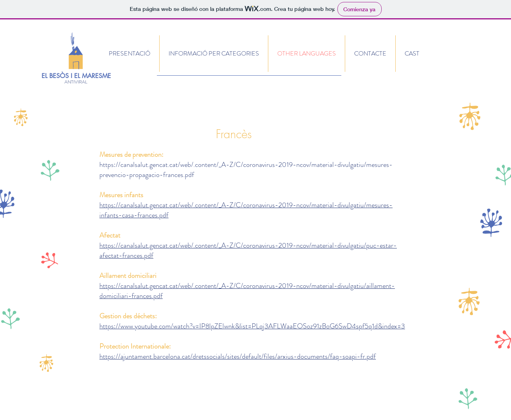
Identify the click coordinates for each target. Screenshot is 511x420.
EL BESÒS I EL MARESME (76, 76)
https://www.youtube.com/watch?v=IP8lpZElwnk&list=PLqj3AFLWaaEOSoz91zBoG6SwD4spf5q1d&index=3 (252, 326)
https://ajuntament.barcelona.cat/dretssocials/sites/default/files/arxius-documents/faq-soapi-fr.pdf (238, 356)
